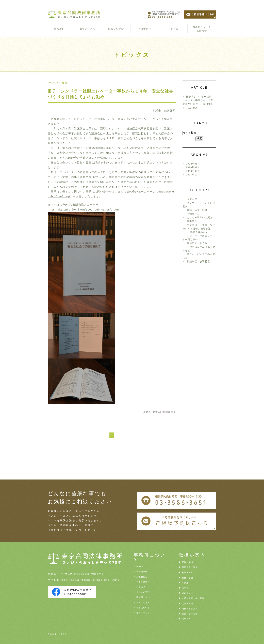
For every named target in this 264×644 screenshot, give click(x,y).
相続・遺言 (187, 573)
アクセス (173, 29)
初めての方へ (143, 603)
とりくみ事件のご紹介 (200, 218)
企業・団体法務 (190, 614)
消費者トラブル (190, 609)
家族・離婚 (187, 562)
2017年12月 (193, 175)
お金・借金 (187, 578)
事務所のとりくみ (197, 243)
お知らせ (141, 587)
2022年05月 (193, 164)
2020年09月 (193, 167)
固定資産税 (187, 593)
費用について (143, 608)
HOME (140, 566)
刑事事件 (192, 221)
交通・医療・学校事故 (193, 598)
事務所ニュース (144, 597)
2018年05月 (193, 171)
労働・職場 (187, 604)
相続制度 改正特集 (199, 261)
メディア (192, 199)
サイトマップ (143, 613)
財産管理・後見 (190, 567)
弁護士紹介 (145, 29)
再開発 (185, 588)
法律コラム (193, 214)
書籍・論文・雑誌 (197, 210)
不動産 (185, 583)
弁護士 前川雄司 (164, 111)
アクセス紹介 (143, 582)
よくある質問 (143, 592)
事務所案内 (142, 572)
